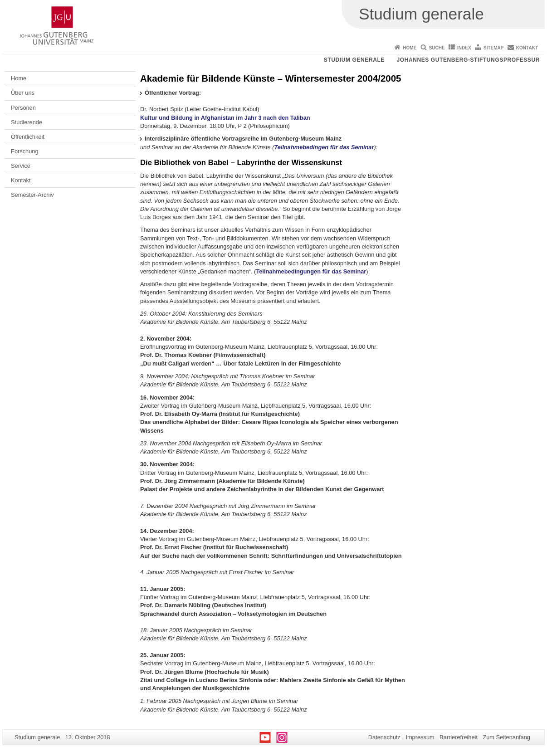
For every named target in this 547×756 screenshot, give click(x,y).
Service (21, 166)
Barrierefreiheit (459, 737)
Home (410, 48)
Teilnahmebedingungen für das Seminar (311, 271)
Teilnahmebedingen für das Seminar (324, 147)
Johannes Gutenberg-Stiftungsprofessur (468, 60)
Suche (437, 48)
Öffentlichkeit (28, 137)
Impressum (420, 737)
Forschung (24, 151)
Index (464, 48)
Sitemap (493, 48)
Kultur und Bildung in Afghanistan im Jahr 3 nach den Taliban (225, 118)
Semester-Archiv (32, 195)
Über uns (23, 93)
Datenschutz (384, 737)
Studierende (27, 122)
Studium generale (354, 60)
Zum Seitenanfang (506, 737)
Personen (23, 108)
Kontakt (527, 48)
